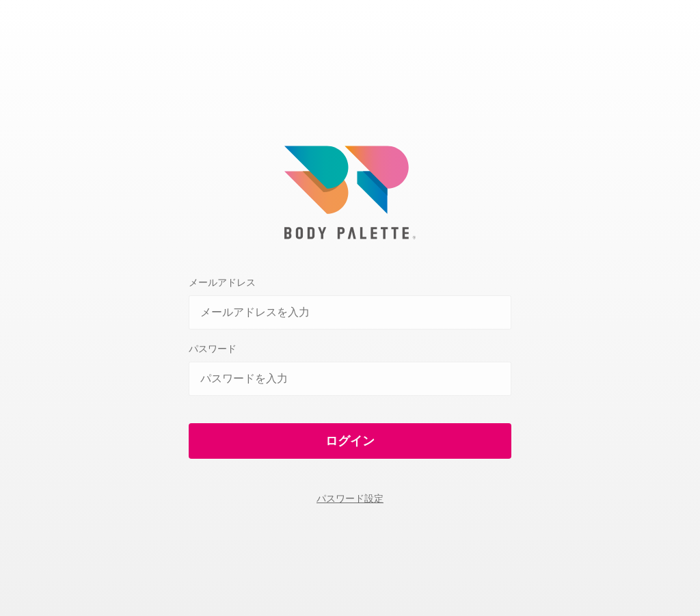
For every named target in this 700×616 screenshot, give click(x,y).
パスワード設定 (350, 498)
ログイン (350, 441)
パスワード (213, 349)
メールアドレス (222, 282)
